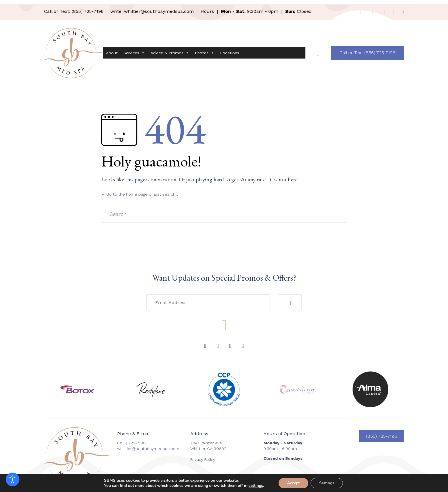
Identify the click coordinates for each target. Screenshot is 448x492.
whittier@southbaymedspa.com (159, 11)
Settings (327, 483)
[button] (367, 53)
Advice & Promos (170, 53)
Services (134, 53)
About (112, 53)
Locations (230, 53)
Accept (293, 483)
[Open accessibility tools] (13, 479)
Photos (205, 53)
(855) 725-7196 (88, 11)
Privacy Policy (203, 459)
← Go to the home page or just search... (140, 194)
